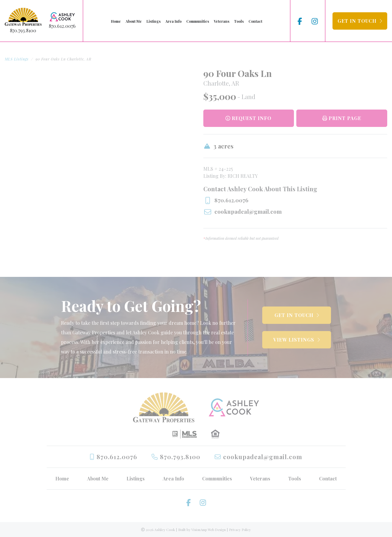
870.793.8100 (23, 30)
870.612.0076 (62, 26)
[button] (360, 21)
